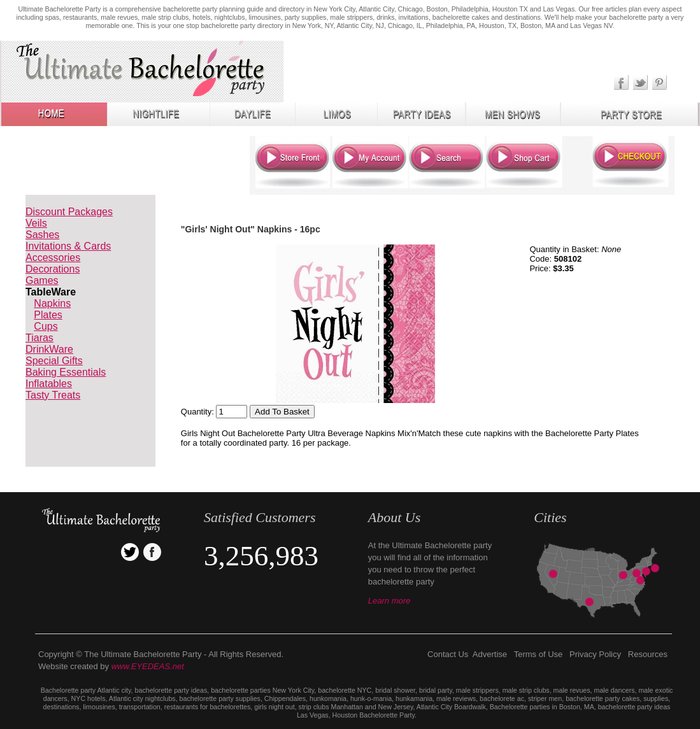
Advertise (490, 654)
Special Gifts (54, 361)
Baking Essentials (66, 372)
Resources (648, 654)
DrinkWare (49, 349)
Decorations (53, 269)
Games (42, 280)
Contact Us (448, 654)
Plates (48, 315)
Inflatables (49, 384)
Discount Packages (69, 212)
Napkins (52, 303)
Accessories (53, 258)
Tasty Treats (53, 395)
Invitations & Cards (68, 246)
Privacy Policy (595, 654)
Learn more (389, 601)
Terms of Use (539, 654)
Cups (46, 326)
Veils (36, 223)
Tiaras (39, 338)
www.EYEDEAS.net (148, 666)
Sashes (42, 235)
